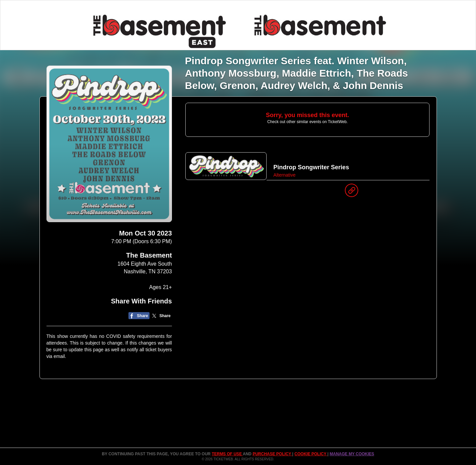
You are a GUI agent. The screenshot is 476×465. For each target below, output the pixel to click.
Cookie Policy (311, 454)
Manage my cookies (352, 454)
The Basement (149, 255)
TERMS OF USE (227, 454)
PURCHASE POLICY (272, 454)
